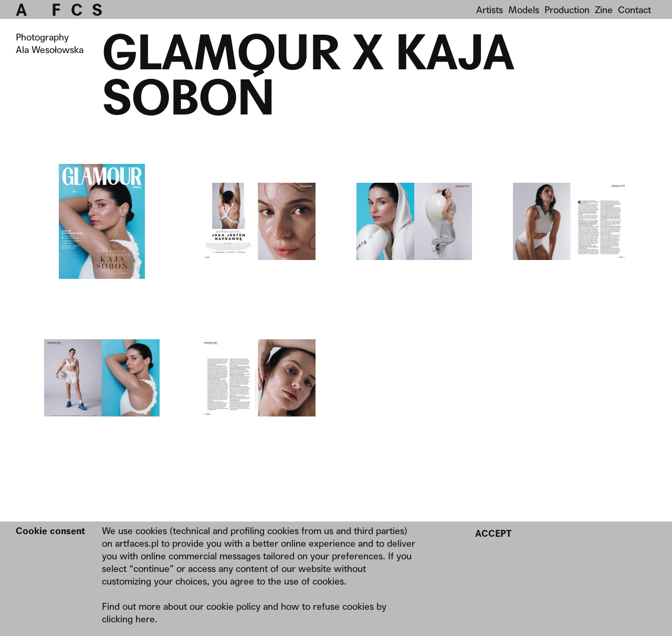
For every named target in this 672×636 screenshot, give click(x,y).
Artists (490, 10)
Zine (604, 10)
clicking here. (130, 619)
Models (524, 10)
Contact (634, 10)
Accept (493, 533)
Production (567, 10)
